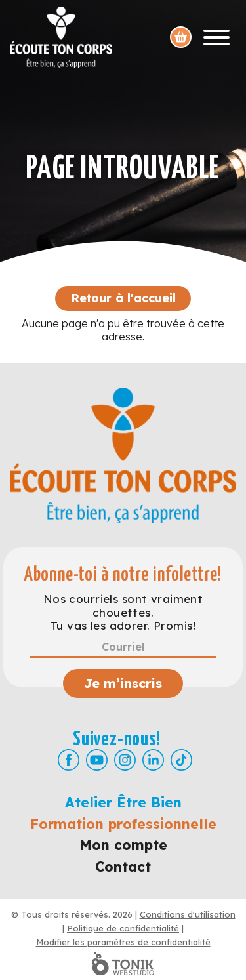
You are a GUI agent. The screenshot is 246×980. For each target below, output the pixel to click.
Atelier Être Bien (123, 802)
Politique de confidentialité (123, 928)
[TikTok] (181, 760)
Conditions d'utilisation (188, 914)
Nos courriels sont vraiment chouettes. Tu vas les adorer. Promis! (123, 612)
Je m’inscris (123, 683)
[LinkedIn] (153, 760)
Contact (123, 867)
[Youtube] (97, 760)
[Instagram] (125, 760)
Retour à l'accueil (123, 298)
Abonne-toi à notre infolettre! (123, 575)
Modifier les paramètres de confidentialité (123, 942)
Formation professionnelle (123, 824)
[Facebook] (69, 760)
